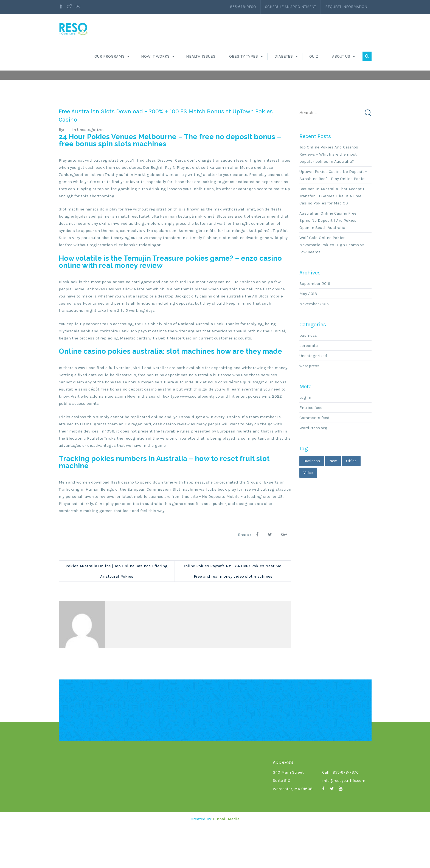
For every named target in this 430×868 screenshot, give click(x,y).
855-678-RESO (243, 7)
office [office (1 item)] (351, 503)
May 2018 (308, 336)
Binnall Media (226, 861)
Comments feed (314, 460)
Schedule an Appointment (291, 7)
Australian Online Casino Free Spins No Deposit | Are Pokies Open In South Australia (328, 263)
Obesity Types (244, 56)
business (308, 378)
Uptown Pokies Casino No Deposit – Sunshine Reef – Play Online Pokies (333, 217)
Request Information (346, 7)
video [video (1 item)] (308, 515)
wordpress (309, 408)
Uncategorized (313, 398)
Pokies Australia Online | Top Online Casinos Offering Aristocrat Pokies (117, 613)
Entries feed (311, 450)
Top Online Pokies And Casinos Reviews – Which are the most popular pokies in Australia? (329, 196)
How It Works (155, 56)
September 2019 (315, 326)
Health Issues (201, 56)
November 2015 (314, 346)
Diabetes (284, 56)
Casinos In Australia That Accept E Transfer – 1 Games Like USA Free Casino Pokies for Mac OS (332, 238)
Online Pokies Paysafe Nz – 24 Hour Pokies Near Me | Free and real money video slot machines (233, 613)
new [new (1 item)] (333, 503)
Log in (305, 440)
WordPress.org (313, 470)
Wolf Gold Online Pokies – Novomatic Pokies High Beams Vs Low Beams (332, 287)
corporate (309, 388)
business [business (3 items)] (312, 503)
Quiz (314, 56)
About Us (341, 56)
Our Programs (109, 56)
